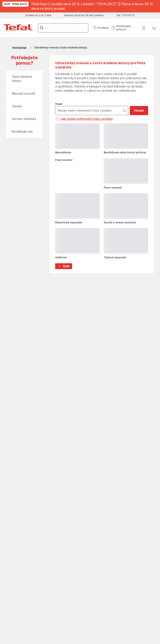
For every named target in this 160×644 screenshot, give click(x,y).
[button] (101, 28)
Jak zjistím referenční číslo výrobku (84, 119)
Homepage (19, 47)
